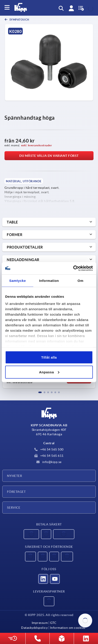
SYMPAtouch (19, 20)
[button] (40, 392)
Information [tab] (49, 281)
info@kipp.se (49, 462)
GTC (53, 623)
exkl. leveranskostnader (37, 145)
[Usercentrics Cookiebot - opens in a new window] (73, 268)
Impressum (40, 623)
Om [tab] (80, 281)
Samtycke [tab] (18, 281)
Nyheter (14, 476)
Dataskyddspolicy (34, 628)
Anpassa (49, 372)
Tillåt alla (49, 357)
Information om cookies (68, 628)
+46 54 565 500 (49, 449)
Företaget (16, 492)
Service (14, 508)
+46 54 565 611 (49, 456)
